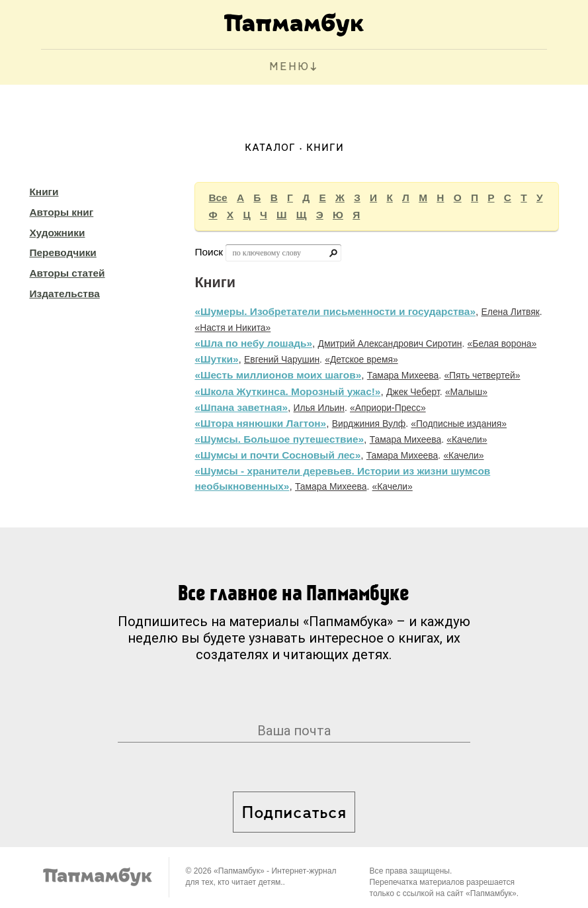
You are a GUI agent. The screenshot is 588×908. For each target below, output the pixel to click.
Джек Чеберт (413, 392)
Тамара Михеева (403, 375)
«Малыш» (466, 392)
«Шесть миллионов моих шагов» (278, 375)
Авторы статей (67, 273)
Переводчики (63, 252)
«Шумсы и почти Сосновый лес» (277, 455)
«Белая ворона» (502, 343)
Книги (44, 192)
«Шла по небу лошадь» (253, 343)
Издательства (64, 294)
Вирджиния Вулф (369, 424)
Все (218, 198)
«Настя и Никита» (232, 328)
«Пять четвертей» (482, 375)
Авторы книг (61, 212)
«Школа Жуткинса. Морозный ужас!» (287, 391)
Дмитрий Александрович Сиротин (390, 343)
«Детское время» (361, 359)
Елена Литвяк (511, 312)
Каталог (270, 148)
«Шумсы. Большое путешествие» (279, 439)
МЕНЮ (289, 67)
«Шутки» (216, 359)
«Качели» (467, 439)
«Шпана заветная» (241, 407)
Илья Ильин (319, 408)
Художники (57, 233)
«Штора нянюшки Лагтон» (260, 423)
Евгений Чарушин (282, 359)
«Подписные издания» (459, 424)
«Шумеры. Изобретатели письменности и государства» (335, 311)
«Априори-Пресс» (388, 408)
